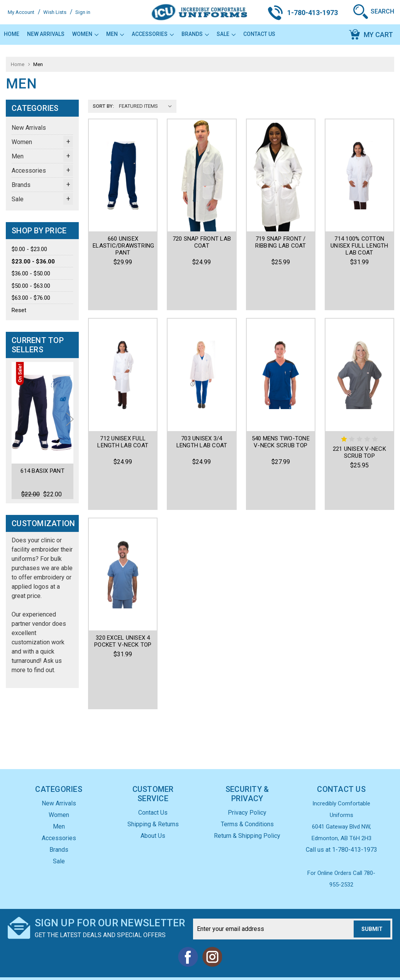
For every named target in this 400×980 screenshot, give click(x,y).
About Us (153, 821)
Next (70, 429)
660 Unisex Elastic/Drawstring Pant (124, 246)
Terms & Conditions (247, 809)
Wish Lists (55, 12)
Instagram (212, 942)
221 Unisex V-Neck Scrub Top (359, 418)
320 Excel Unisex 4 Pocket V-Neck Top (123, 575)
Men (115, 34)
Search (382, 11)
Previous (19, 429)
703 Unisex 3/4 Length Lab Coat (202, 407)
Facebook (188, 942)
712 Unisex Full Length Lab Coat (123, 407)
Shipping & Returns (153, 809)
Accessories (153, 34)
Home (12, 34)
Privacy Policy (247, 797)
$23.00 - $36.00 (33, 262)
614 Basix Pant (42, 471)
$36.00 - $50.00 (31, 273)
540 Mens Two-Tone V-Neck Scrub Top (281, 407)
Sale (226, 34)
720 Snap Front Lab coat (202, 242)
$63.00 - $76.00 (31, 298)
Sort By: (103, 106)
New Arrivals (46, 34)
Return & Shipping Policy (247, 821)
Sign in (83, 12)
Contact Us (259, 34)
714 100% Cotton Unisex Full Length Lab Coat (359, 246)
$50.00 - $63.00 (31, 286)
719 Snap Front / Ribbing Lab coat (281, 242)
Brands (195, 34)
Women (85, 34)
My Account (21, 12)
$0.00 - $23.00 (29, 249)
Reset (19, 310)
